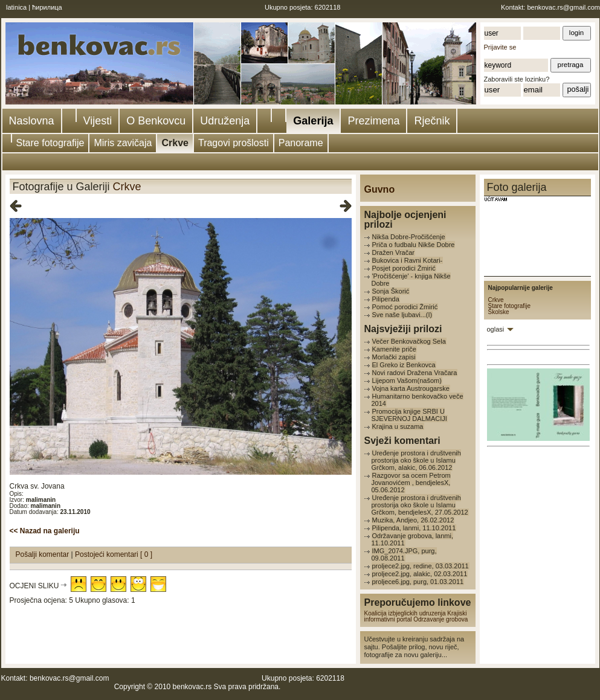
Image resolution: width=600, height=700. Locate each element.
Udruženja (225, 121)
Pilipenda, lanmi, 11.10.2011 (414, 528)
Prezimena (373, 121)
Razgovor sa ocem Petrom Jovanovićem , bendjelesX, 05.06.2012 (411, 483)
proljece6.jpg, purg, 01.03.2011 (418, 582)
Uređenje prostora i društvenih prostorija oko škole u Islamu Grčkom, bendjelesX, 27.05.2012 (420, 505)
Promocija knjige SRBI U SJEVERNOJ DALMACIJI (409, 415)
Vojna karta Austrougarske (411, 388)
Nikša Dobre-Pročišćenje (409, 237)
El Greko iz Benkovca (404, 365)
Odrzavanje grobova (440, 619)
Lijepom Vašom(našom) (407, 381)
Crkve (175, 143)
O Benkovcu (156, 121)
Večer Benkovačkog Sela (409, 341)
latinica (16, 7)
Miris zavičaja (123, 143)
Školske (499, 312)
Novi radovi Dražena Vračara (415, 373)
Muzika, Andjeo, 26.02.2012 (413, 520)
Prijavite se (500, 47)
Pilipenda (386, 299)
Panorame (301, 143)
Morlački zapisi (394, 357)
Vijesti (98, 121)
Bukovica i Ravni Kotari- (408, 260)
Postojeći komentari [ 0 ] (114, 554)
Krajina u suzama (398, 426)
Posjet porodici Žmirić (404, 268)
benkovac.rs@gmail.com (563, 7)
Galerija (313, 121)
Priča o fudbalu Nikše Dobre (414, 245)
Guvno (380, 189)
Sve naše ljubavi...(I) (402, 315)
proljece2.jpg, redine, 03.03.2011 (421, 566)
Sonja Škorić (391, 291)
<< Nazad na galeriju (45, 531)
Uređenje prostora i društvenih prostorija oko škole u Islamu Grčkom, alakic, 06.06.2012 (416, 460)
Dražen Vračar (394, 252)
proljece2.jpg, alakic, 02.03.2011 (420, 574)
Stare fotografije (50, 143)
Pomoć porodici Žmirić (405, 307)
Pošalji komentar (44, 554)
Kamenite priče (394, 349)
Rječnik (432, 121)
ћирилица (47, 7)
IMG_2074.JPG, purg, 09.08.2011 (404, 554)
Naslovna (32, 121)
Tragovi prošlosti (234, 143)
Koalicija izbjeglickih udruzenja (405, 613)
